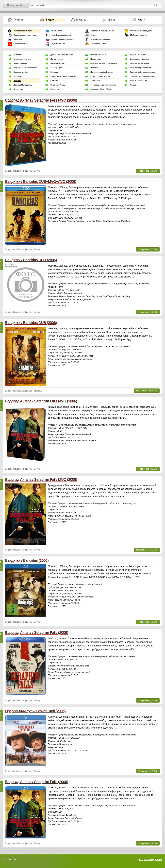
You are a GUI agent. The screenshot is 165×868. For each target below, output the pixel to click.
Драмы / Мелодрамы (23, 85)
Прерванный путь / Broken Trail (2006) (35, 711)
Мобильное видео (138, 35)
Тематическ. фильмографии (142, 76)
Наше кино (18, 39)
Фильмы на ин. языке (139, 63)
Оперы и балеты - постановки (104, 63)
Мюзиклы (55, 89)
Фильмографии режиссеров (142, 72)
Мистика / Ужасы (58, 85)
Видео (50, 20)
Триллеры (95, 81)
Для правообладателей (149, 859)
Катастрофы (56, 68)
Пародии (94, 68)
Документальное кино (101, 39)
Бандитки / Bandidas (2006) (27, 560)
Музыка (81, 20)
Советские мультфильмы (102, 31)
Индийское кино (58, 63)
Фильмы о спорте (138, 55)
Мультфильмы (58, 44)
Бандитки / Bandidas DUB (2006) (31, 260)
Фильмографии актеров (140, 68)
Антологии (18, 55)
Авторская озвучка (22, 59)
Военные (18, 76)
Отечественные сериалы (63, 39)
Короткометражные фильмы (63, 76)
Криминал (55, 81)
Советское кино (21, 44)
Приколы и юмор (98, 44)
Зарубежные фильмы (23, 31)
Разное (133, 85)
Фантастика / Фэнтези (139, 59)
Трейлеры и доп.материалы (103, 85)
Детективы (18, 89)
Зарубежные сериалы (61, 35)
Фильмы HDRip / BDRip (101, 89)
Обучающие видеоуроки (141, 31)
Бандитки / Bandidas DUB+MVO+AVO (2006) (41, 181)
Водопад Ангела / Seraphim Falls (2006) (37, 632)
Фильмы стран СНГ (138, 81)
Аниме (94, 35)
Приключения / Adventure (102, 72)
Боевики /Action (21, 72)
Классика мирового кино (25, 35)
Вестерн (17, 81)
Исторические (57, 59)
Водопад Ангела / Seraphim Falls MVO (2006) (41, 100)
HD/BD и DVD (57, 31)
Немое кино (96, 59)
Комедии (54, 72)
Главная (19, 20)
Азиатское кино (21, 63)
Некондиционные (98, 55)
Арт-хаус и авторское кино (25, 68)
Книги (142, 20)
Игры (111, 20)
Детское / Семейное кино (62, 55)
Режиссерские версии (100, 76)
